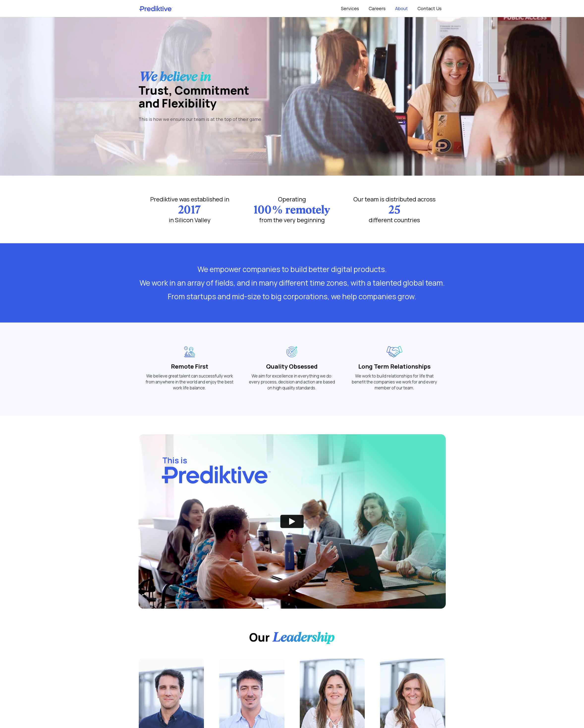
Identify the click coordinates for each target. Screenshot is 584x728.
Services (350, 8)
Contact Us (430, 8)
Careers (377, 8)
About (402, 8)
